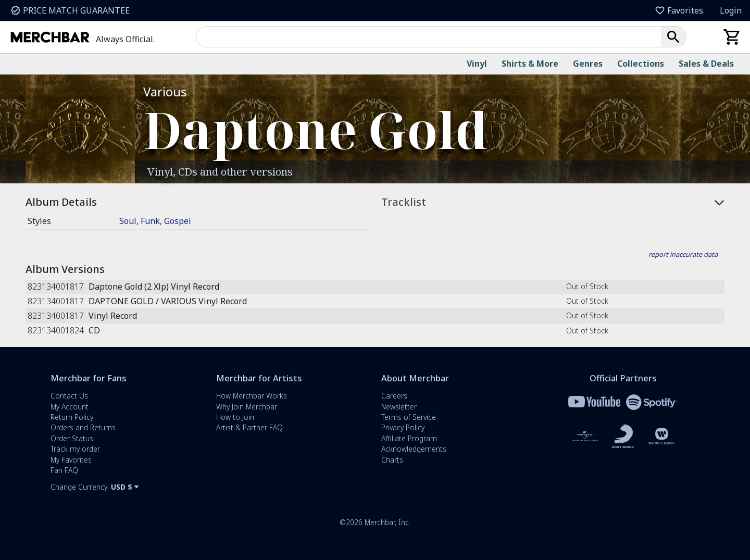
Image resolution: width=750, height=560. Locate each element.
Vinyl (477, 64)
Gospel (178, 221)
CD (94, 331)
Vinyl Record (113, 316)
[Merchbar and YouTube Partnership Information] (594, 402)
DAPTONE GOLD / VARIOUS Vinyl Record (168, 301)
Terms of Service (409, 417)
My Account (70, 407)
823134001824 (56, 331)
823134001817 (56, 287)
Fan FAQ (64, 470)
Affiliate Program (409, 438)
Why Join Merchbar (247, 407)
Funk (150, 221)
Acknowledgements (414, 449)
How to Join (235, 417)
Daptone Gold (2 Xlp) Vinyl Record (154, 287)
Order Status (72, 438)
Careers (394, 396)
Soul (128, 221)
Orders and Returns (83, 427)
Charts (392, 460)
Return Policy (72, 417)
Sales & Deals (706, 64)
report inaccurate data (683, 254)
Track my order (75, 449)
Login (731, 10)
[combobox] (433, 37)
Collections (641, 64)
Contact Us (69, 396)
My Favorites (71, 460)
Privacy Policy (403, 427)
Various (165, 91)
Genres (588, 64)
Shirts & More (530, 64)
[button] (673, 37)
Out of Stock (587, 287)
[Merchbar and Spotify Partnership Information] (652, 402)
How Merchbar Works (252, 396)
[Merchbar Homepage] (52, 37)
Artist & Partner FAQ (249, 427)
